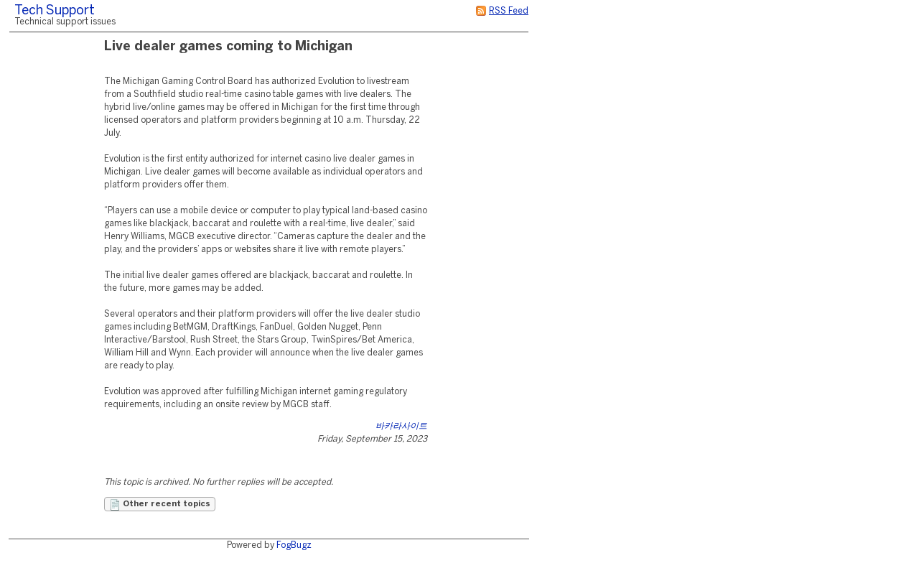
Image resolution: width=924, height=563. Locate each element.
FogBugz (294, 545)
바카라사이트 (401, 426)
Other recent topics (160, 505)
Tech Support (55, 11)
